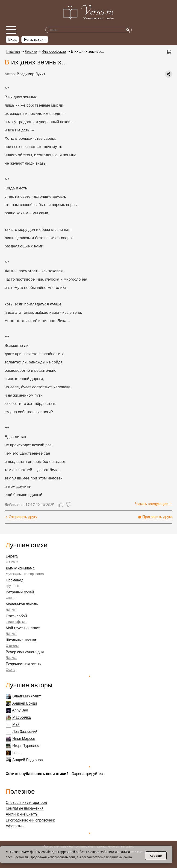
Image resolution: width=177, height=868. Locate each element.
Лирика (11, 610)
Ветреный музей (20, 592)
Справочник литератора (26, 803)
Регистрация (35, 39)
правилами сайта (119, 857)
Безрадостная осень (23, 664)
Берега (12, 556)
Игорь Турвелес (26, 746)
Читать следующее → (154, 504)
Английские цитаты (22, 814)
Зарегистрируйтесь (88, 774)
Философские (16, 622)
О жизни (12, 562)
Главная (13, 51)
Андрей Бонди (25, 703)
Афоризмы (15, 826)
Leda (16, 753)
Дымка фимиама (20, 568)
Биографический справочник (30, 820)
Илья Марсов (24, 739)
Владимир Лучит (27, 696)
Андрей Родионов (27, 760)
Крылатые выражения (25, 808)
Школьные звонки (21, 640)
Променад (15, 580)
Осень (10, 598)
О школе (12, 646)
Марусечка (21, 717)
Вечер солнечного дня (25, 652)
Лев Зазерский (25, 732)
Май (16, 724)
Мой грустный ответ (23, 628)
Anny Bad (20, 710)
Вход (12, 39)
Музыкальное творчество (25, 574)
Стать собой (16, 616)
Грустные (13, 586)
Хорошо (156, 856)
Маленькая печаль (22, 604)
